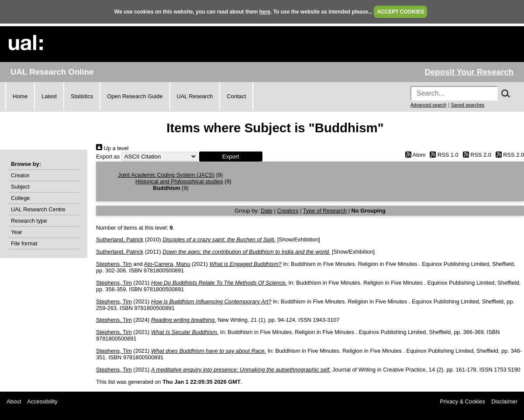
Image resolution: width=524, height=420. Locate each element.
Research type (29, 221)
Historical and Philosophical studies (179, 181)
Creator (20, 175)
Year (17, 232)
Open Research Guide (135, 96)
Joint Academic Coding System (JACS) (166, 175)
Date (267, 211)
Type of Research (325, 211)
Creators (288, 211)
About (14, 401)
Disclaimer (504, 401)
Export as (108, 157)
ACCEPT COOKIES (400, 12)
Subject (20, 187)
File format (24, 243)
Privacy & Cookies (462, 401)
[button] (231, 157)
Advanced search (428, 105)
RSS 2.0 (476, 155)
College (20, 198)
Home (20, 96)
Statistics (82, 96)
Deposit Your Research (469, 72)
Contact (236, 96)
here (265, 12)
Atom (414, 155)
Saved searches (468, 105)
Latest (49, 96)
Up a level (112, 148)
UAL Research (195, 96)
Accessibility (42, 401)
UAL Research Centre (38, 209)
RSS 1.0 (443, 155)
